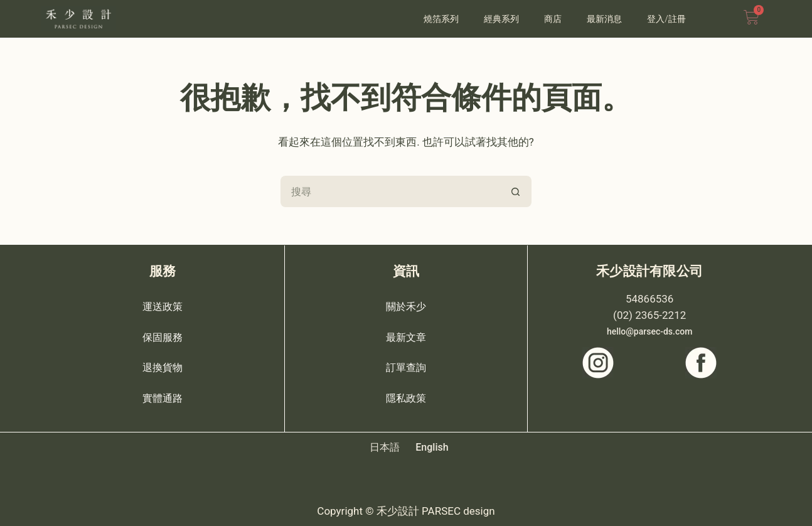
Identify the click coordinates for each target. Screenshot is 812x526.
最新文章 (406, 336)
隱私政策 (406, 397)
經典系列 (501, 19)
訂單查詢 (406, 367)
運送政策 (163, 306)
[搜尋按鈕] (516, 191)
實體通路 (163, 397)
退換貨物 (163, 367)
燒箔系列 (441, 19)
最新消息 (604, 19)
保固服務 (163, 336)
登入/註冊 (666, 19)
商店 (553, 19)
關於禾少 (406, 306)
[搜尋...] (390, 191)
